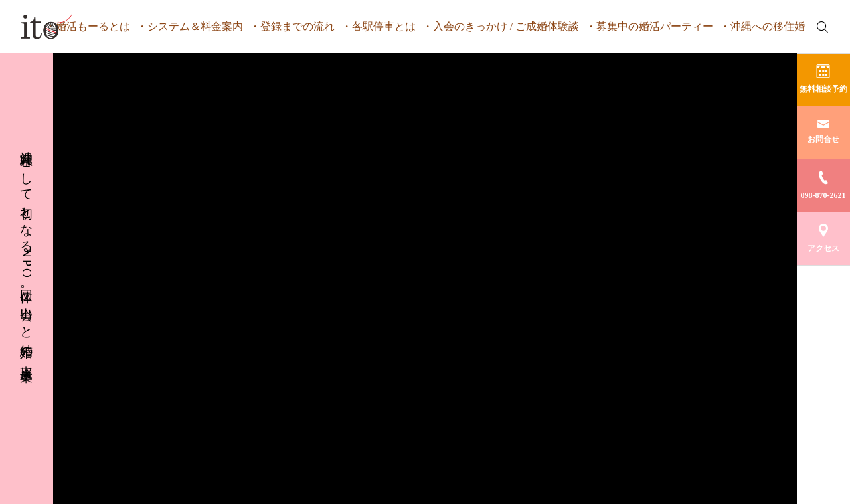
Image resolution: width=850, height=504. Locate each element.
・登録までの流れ (292, 26)
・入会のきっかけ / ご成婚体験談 (501, 26)
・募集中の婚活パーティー (649, 26)
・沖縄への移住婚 (762, 26)
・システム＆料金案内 (190, 26)
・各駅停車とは (379, 26)
